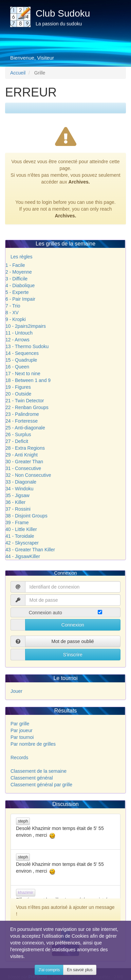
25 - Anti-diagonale (25, 428)
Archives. (79, 182)
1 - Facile (15, 265)
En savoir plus (80, 970)
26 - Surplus (18, 434)
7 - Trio (13, 306)
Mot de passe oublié (73, 641)
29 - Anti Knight (22, 455)
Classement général (32, 778)
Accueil (18, 73)
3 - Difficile (16, 279)
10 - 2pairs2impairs (26, 326)
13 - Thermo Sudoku (27, 346)
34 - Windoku (19, 489)
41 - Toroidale (20, 536)
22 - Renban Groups (27, 407)
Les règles (22, 257)
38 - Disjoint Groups (26, 516)
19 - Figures (18, 387)
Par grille (20, 724)
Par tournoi (22, 737)
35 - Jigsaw (17, 495)
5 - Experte (17, 292)
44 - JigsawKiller (23, 556)
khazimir (26, 893)
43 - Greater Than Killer (30, 550)
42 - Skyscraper (22, 543)
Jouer (16, 691)
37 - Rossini (18, 509)
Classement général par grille (41, 785)
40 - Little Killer (21, 529)
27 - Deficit (17, 441)
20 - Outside (18, 394)
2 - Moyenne (19, 272)
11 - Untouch (19, 333)
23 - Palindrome (22, 414)
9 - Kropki (16, 319)
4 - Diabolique (20, 285)
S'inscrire (73, 655)
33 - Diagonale (21, 482)
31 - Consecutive (23, 468)
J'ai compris (49, 970)
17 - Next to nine (23, 374)
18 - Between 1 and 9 (28, 380)
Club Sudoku (63, 13)
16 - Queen (17, 367)
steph (23, 821)
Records (19, 758)
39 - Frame (17, 523)
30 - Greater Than (24, 462)
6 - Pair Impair (20, 299)
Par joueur (22, 730)
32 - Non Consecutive (28, 475)
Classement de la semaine (39, 771)
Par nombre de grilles (33, 744)
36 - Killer (15, 502)
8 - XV (12, 313)
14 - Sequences (22, 353)
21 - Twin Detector (25, 401)
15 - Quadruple (21, 360)
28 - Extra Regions (25, 448)
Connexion (73, 625)
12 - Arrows (17, 340)
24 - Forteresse (22, 421)
